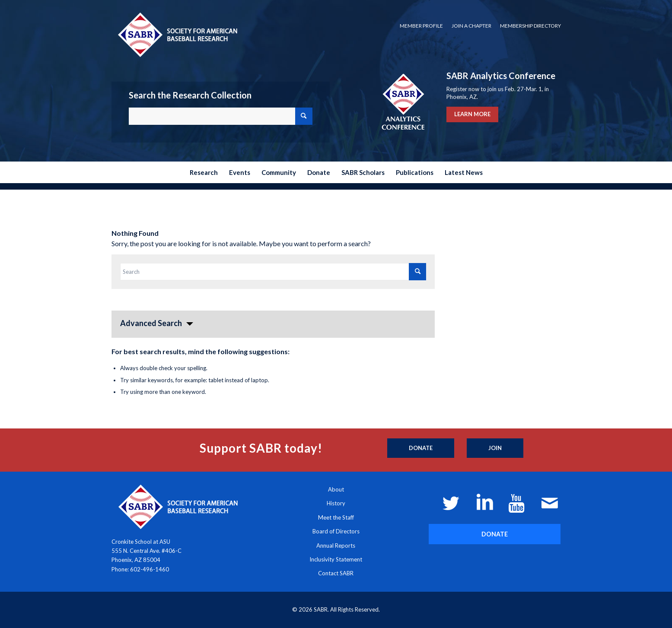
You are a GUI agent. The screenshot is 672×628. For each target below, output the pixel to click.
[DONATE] (495, 534)
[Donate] (421, 448)
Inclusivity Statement (336, 559)
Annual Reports (336, 546)
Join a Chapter (471, 26)
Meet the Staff (336, 517)
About (336, 489)
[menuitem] (421, 26)
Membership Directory (530, 26)
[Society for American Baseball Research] (177, 34)
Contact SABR (336, 573)
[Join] (495, 448)
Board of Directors (336, 531)
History (336, 503)
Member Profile (421, 26)
